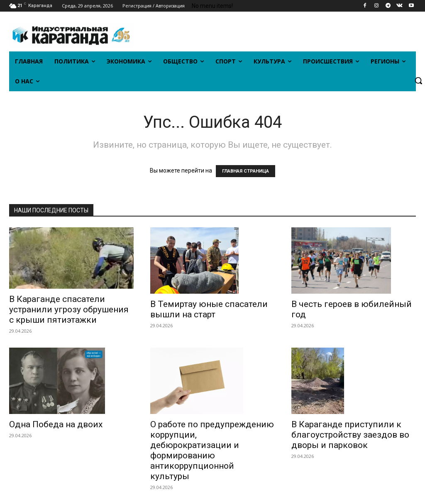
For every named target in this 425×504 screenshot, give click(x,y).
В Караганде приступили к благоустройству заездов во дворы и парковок (350, 435)
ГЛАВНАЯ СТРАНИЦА (245, 171)
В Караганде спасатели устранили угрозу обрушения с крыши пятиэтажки (69, 309)
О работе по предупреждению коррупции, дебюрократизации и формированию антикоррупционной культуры (212, 450)
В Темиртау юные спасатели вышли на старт (209, 309)
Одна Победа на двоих (56, 424)
